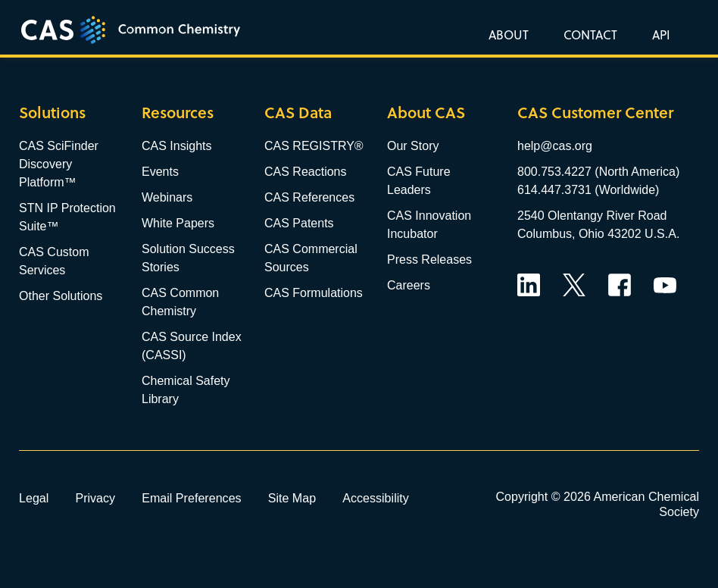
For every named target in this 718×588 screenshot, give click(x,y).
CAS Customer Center (595, 113)
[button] (658, 34)
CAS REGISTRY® (314, 146)
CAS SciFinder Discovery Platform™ (59, 164)
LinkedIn (529, 285)
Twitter (574, 285)
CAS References (309, 197)
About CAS (426, 113)
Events (160, 172)
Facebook (620, 285)
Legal (34, 498)
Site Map (292, 498)
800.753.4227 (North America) (598, 172)
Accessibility (376, 498)
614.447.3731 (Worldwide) (588, 190)
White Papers (178, 223)
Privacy (95, 498)
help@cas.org (555, 146)
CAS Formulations (314, 293)
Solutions (52, 113)
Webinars (167, 197)
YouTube (665, 285)
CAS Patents (299, 223)
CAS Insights (176, 146)
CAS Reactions (306, 172)
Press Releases (429, 260)
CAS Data (298, 113)
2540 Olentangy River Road (592, 216)
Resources (178, 113)
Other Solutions (61, 296)
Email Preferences (192, 498)
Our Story (413, 146)
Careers (409, 285)
